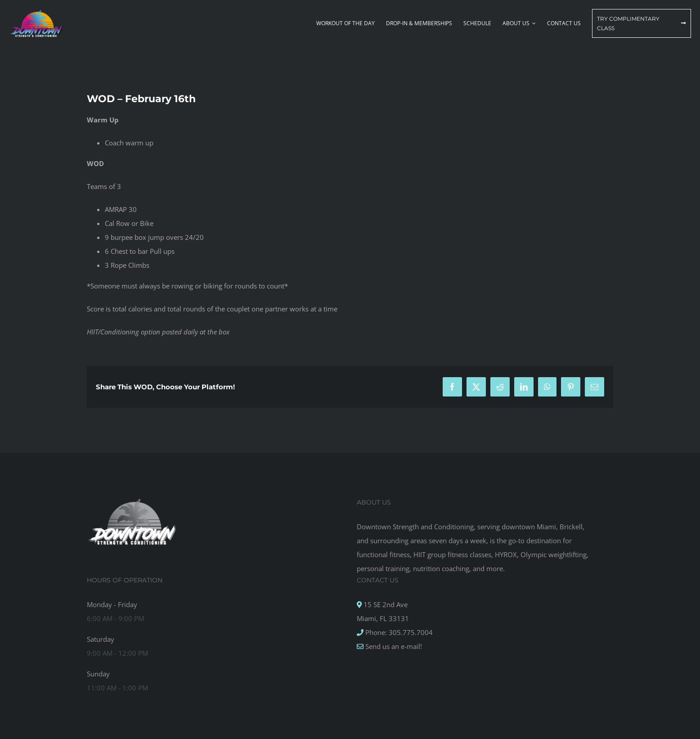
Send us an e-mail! (393, 646)
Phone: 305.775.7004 (398, 632)
